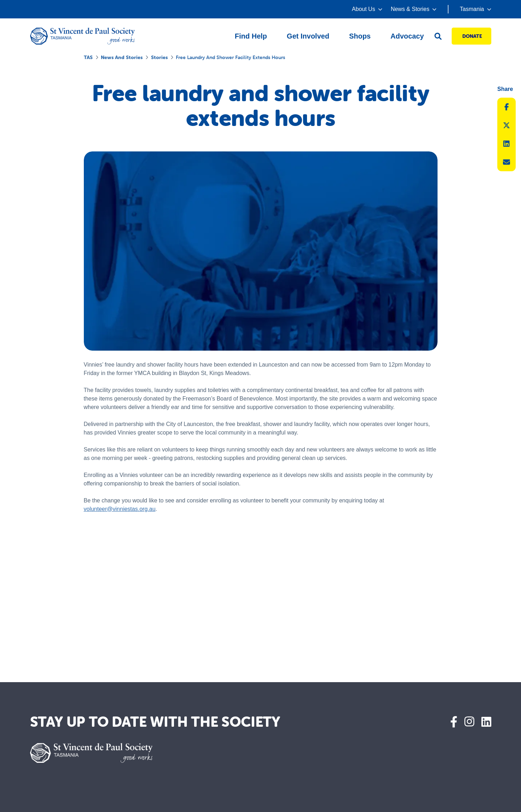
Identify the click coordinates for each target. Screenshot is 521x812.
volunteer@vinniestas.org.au (120, 509)
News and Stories (122, 57)
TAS (88, 57)
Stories (159, 57)
